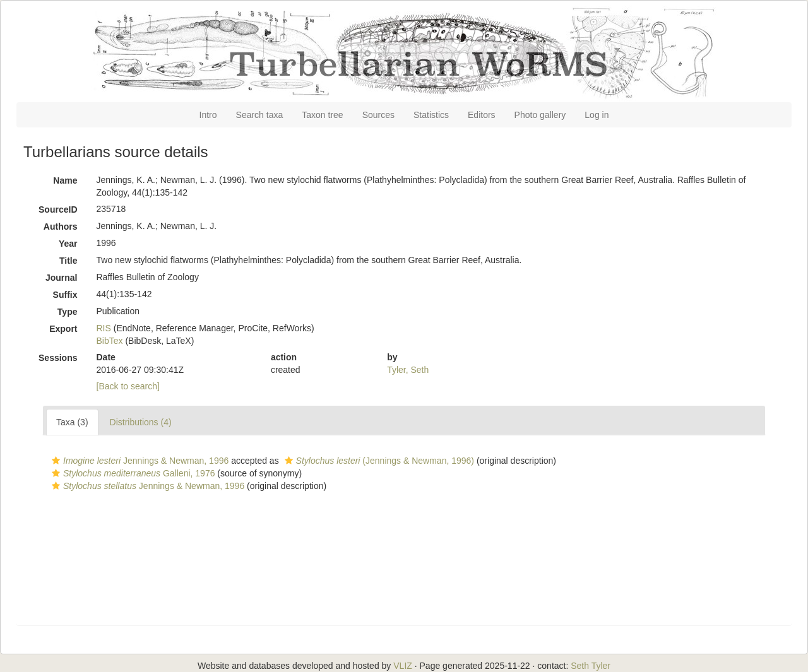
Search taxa (260, 115)
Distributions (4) (141, 422)
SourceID (58, 209)
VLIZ (403, 666)
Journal (62, 278)
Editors (482, 115)
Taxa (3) (72, 422)
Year (68, 244)
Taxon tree (322, 115)
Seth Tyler (591, 666)
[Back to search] (128, 386)
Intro (208, 115)
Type (68, 312)
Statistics (431, 115)
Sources (378, 115)
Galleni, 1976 (132, 473)
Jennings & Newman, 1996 (139, 461)
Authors (61, 227)
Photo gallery (540, 115)
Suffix (65, 295)
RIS (104, 328)
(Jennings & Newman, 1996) (378, 461)
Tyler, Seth (408, 370)
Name (65, 180)
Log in (597, 115)
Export (63, 329)
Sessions (58, 358)
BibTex (110, 341)
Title (68, 261)
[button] (56, 461)
